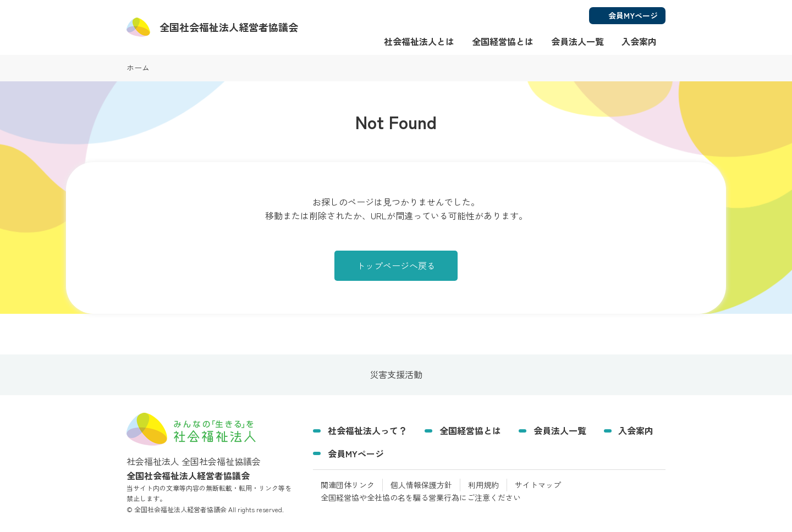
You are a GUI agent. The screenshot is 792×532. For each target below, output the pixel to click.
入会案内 (639, 41)
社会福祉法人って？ (367, 430)
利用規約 (483, 485)
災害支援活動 (396, 375)
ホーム (138, 68)
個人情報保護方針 (421, 485)
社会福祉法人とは (419, 41)
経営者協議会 (229, 27)
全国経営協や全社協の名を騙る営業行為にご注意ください (421, 497)
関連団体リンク (348, 485)
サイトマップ (538, 485)
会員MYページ (356, 453)
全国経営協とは (503, 41)
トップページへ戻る (396, 265)
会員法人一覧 (577, 41)
